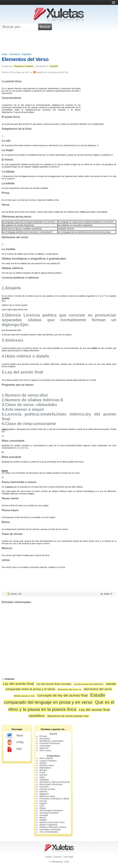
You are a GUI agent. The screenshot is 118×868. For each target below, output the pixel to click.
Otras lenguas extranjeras (51, 811)
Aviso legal (68, 857)
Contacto (58, 857)
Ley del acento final (18, 684)
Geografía (44, 780)
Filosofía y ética (47, 765)
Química (43, 775)
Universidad (45, 746)
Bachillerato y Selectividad (51, 741)
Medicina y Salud (47, 796)
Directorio (15, 54)
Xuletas (48, 857)
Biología (43, 770)
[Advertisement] (59, 42)
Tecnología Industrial (49, 813)
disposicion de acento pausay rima (68, 716)
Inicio (5, 54)
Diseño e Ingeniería (48, 825)
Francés (43, 801)
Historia (43, 763)
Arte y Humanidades (49, 832)
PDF (14, 749)
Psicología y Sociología (50, 830)
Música (43, 818)
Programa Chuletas (23, 66)
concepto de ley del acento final (62, 695)
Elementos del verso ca (70, 689)
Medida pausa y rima (24, 696)
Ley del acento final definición (89, 684)
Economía (44, 787)
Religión (43, 820)
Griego (43, 808)
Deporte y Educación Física (52, 822)
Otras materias (46, 758)
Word (15, 736)
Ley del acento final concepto (54, 684)
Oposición (44, 748)
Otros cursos (45, 751)
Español (26, 54)
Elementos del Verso (25, 59)
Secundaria (45, 739)
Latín (42, 806)
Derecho (43, 792)
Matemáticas (45, 768)
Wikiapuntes (57, 862)
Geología (44, 815)
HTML (15, 743)
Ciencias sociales (47, 789)
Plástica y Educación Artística (53, 827)
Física (42, 773)
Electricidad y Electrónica (51, 784)
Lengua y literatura (48, 761)
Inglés (42, 777)
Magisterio (44, 794)
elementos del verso (98, 689)
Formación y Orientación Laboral (54, 799)
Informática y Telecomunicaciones (55, 782)
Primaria (43, 736)
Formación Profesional (50, 743)
